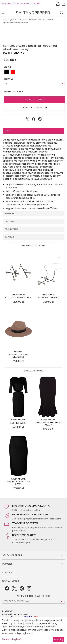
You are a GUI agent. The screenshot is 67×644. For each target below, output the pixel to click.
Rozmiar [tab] (10, 214)
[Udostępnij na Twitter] (27, 120)
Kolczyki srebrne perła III (18, 298)
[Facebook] (7, 589)
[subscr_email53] (33, 601)
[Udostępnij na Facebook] (34, 120)
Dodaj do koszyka (34, 100)
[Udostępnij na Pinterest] (40, 120)
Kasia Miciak (14, 53)
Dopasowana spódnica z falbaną (48, 424)
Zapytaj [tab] (9, 237)
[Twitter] (14, 589)
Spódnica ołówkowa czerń (18, 483)
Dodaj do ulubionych (34, 107)
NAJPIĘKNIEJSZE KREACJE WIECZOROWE (21, 3)
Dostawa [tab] (10, 221)
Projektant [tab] (11, 229)
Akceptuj (58, 639)
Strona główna (10, 19)
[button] (3, 13)
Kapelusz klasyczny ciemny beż (18, 356)
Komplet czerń (18, 423)
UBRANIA (23, 19)
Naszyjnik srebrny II (48, 298)
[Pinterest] (22, 589)
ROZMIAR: (9, 79)
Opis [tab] (7, 131)
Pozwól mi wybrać (12, 639)
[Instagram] (29, 589)
